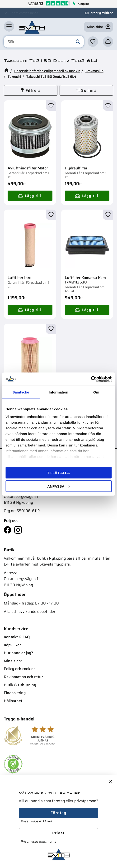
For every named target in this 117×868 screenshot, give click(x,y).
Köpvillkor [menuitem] (12, 645)
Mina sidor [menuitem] (13, 661)
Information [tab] (58, 392)
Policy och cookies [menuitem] (20, 669)
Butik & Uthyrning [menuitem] (20, 685)
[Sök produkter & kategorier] (44, 42)
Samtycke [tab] (21, 392)
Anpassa (59, 486)
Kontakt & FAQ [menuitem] (17, 637)
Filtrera (33, 90)
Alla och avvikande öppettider (30, 611)
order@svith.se (102, 13)
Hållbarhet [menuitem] (13, 701)
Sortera (89, 90)
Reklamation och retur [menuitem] (23, 677)
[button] (9, 26)
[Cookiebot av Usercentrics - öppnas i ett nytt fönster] (91, 379)
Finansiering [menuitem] (15, 693)
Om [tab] (96, 392)
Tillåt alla (58, 473)
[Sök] (78, 42)
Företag (58, 813)
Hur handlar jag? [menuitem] (18, 653)
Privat (58, 833)
